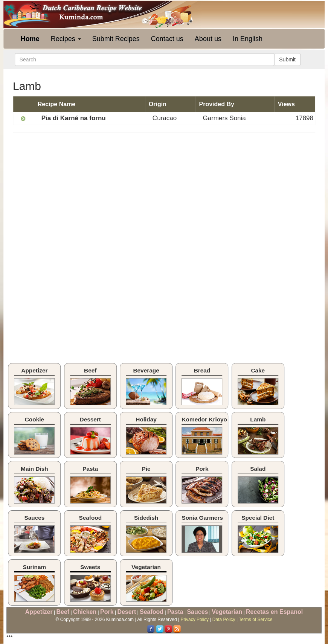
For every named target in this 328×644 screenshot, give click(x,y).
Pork (107, 612)
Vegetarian (227, 612)
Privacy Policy (195, 620)
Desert (127, 612)
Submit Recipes (116, 39)
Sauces (197, 612)
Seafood (152, 612)
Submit (287, 60)
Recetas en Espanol (274, 612)
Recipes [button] (66, 39)
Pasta (175, 612)
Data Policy (224, 620)
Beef (63, 612)
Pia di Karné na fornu (74, 118)
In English (248, 39)
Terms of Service (256, 620)
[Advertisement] (76, 193)
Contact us (167, 39)
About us (208, 39)
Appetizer (39, 612)
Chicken (85, 612)
